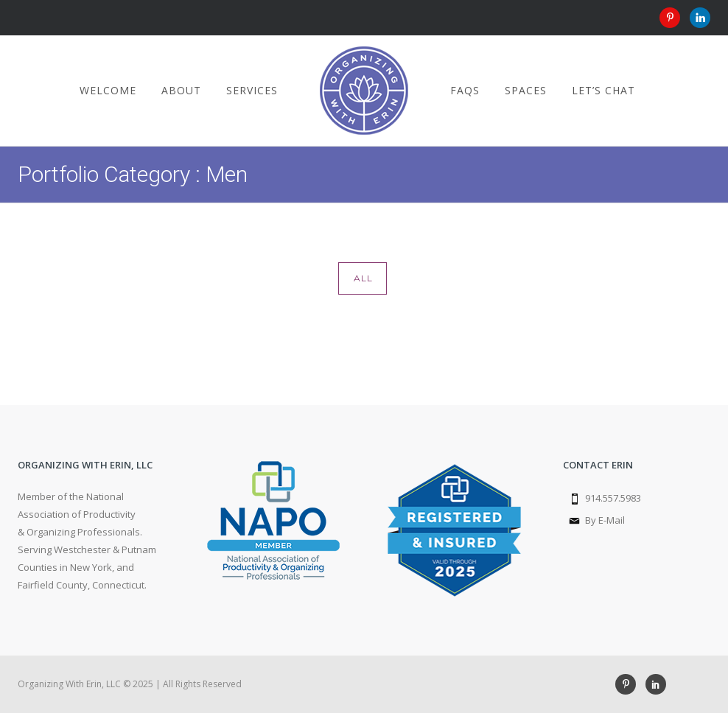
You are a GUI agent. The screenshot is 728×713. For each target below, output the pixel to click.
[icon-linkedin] (700, 18)
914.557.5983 (613, 498)
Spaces (526, 90)
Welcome (108, 90)
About (181, 90)
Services (252, 90)
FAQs (465, 90)
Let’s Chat (603, 90)
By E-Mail (605, 520)
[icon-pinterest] (673, 18)
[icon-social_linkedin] (656, 684)
